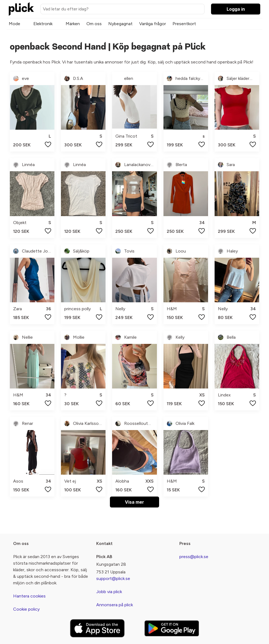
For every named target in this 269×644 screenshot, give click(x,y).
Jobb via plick (109, 592)
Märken (73, 24)
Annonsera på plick (115, 605)
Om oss (94, 24)
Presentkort (184, 24)
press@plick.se (194, 557)
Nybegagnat (120, 24)
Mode (14, 24)
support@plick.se (113, 578)
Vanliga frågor (153, 24)
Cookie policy (26, 609)
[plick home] (21, 9)
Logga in (236, 9)
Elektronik (43, 24)
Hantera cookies (29, 596)
